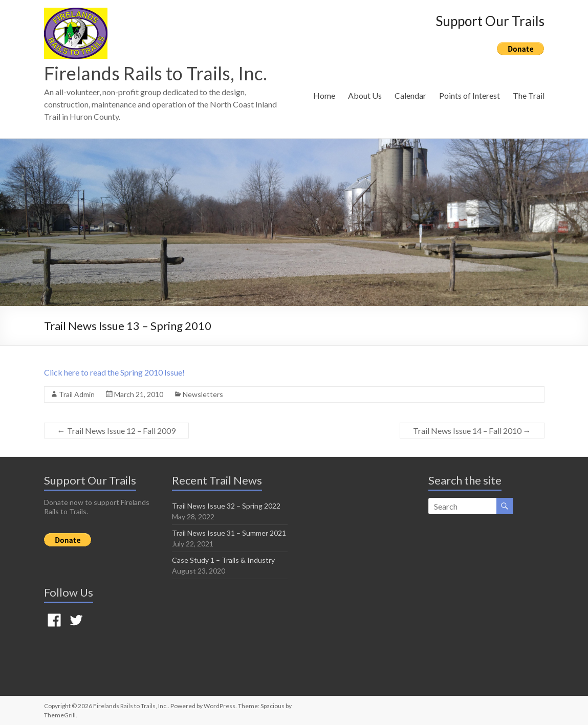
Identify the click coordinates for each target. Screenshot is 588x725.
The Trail (529, 95)
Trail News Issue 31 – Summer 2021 (229, 533)
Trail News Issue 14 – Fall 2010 (472, 431)
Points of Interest (470, 95)
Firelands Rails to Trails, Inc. (156, 73)
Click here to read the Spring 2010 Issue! (114, 372)
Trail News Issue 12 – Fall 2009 (116, 431)
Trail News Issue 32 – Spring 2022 (226, 506)
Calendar (410, 95)
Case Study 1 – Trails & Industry (223, 560)
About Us (365, 95)
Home (324, 95)
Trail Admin (77, 394)
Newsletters (203, 394)
